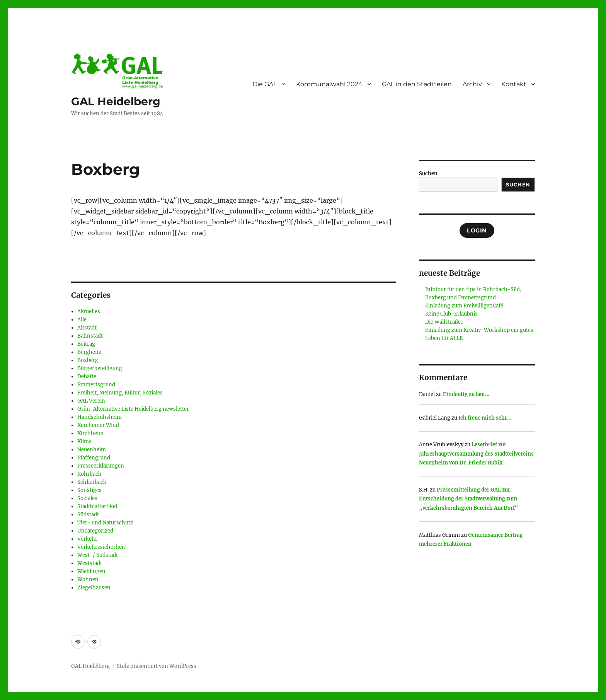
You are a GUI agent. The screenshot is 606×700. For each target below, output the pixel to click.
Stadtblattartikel (97, 506)
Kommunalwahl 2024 (329, 84)
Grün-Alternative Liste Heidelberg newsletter (133, 409)
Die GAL (265, 84)
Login (477, 230)
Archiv (472, 84)
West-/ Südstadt (98, 555)
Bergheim (89, 352)
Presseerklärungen (101, 466)
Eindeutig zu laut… (466, 394)
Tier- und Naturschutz (105, 523)
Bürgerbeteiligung (100, 368)
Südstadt (88, 515)
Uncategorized (95, 531)
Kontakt (514, 84)
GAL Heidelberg (116, 101)
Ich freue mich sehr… (485, 418)
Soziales (87, 498)
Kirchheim (90, 433)
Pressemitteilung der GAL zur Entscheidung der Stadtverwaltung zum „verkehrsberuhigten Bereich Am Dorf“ (469, 499)
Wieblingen (91, 571)
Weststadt (90, 563)
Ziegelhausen (94, 588)
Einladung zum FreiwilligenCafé (464, 306)
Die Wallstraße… (445, 322)
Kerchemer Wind (98, 425)
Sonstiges (89, 490)
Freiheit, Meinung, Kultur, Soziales (120, 393)
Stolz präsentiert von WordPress (157, 666)
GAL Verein (91, 401)
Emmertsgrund (96, 385)
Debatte (87, 376)
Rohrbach (89, 474)
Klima (84, 441)
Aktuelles (89, 312)
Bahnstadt (90, 336)
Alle (82, 320)
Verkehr (87, 539)
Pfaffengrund (94, 458)
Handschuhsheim (100, 417)
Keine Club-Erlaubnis (451, 314)
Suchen (428, 173)
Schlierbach (92, 482)
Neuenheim (92, 450)
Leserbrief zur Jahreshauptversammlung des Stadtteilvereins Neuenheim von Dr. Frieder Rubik (476, 454)
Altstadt (87, 328)
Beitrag (86, 344)
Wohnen (88, 580)
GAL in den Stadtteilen (417, 84)
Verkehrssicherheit (101, 547)
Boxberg (88, 360)
